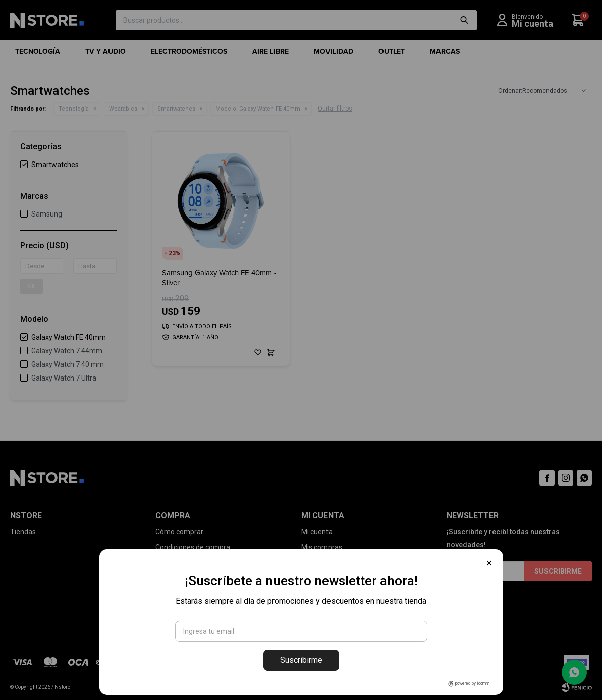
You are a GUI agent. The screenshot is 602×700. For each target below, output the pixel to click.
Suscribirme (301, 660)
